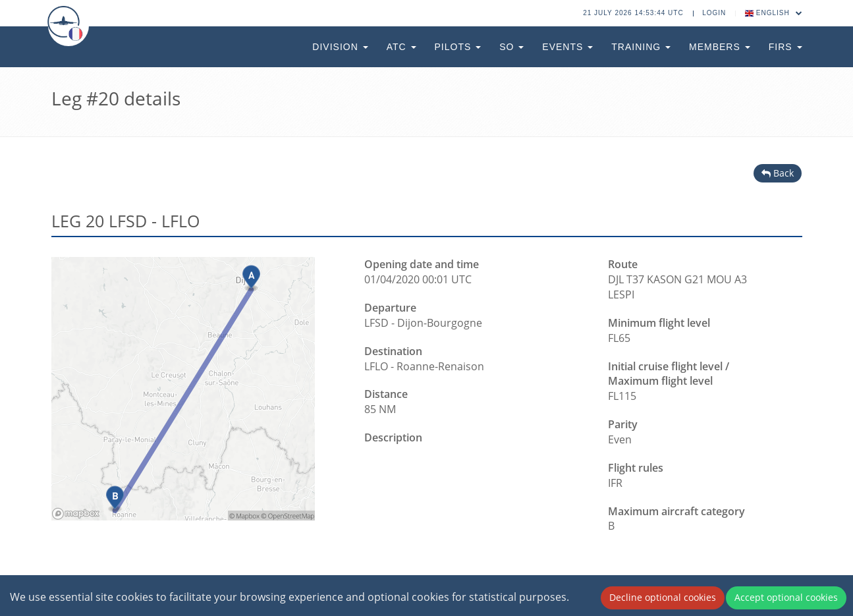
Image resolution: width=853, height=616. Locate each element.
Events (567, 47)
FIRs (785, 47)
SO (511, 47)
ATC (401, 47)
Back (778, 173)
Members (720, 47)
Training (641, 47)
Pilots (458, 47)
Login (714, 13)
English (774, 13)
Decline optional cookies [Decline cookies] (663, 597)
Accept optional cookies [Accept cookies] (786, 597)
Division (340, 47)
